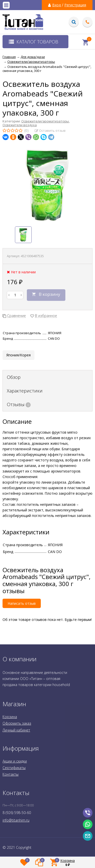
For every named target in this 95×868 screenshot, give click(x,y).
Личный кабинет (16, 730)
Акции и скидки (15, 761)
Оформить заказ (17, 723)
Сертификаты (14, 768)
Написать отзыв (22, 603)
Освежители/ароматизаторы (45, 121)
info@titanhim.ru (16, 820)
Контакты (11, 774)
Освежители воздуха (20, 125)
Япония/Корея (18, 355)
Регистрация (75, 5)
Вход (56, 5)
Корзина (10, 717)
